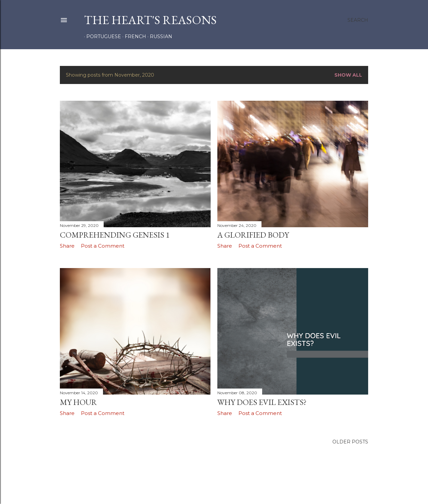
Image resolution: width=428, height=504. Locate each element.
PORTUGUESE (101, 36)
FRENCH (133, 36)
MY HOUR (78, 402)
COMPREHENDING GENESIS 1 (115, 235)
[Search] (358, 20)
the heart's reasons (150, 20)
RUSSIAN (159, 36)
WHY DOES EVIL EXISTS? (262, 402)
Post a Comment (103, 246)
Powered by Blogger (214, 483)
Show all (348, 75)
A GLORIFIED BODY (253, 235)
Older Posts (350, 442)
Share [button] (67, 246)
